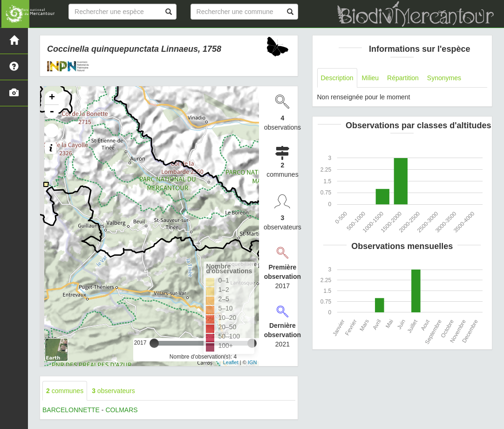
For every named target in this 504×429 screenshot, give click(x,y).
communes (65, 391)
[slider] (154, 343)
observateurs (113, 391)
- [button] (52, 112)
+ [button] (52, 98)
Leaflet (231, 362)
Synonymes (444, 78)
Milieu (371, 78)
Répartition (403, 78)
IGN (252, 362)
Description (337, 78)
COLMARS (121, 410)
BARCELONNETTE (71, 410)
